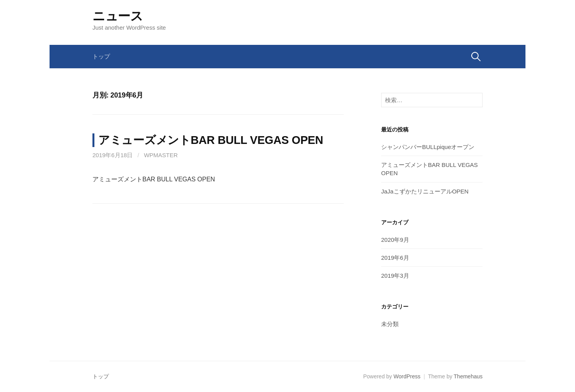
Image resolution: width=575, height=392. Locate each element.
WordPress (407, 376)
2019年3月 (395, 276)
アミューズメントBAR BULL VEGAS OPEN (211, 140)
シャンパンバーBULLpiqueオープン (428, 147)
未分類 (390, 324)
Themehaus (468, 376)
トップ (101, 56)
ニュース (118, 16)
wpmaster (161, 155)
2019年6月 (395, 258)
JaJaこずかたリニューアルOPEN (425, 191)
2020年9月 (395, 240)
